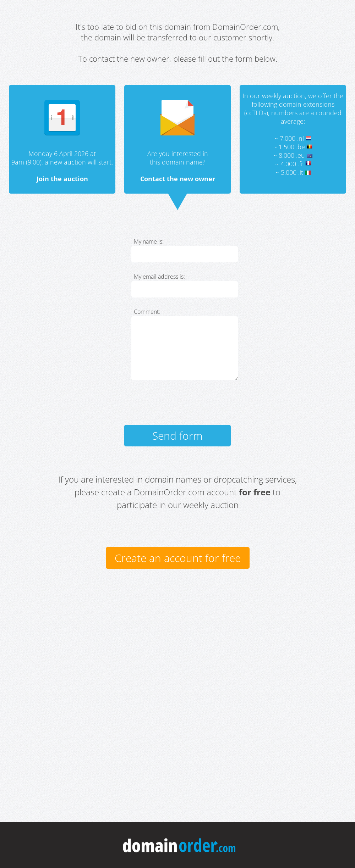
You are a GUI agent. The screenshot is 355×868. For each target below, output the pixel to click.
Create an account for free (178, 558)
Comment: (147, 312)
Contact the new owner (178, 179)
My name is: (149, 241)
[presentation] (185, 406)
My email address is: (159, 277)
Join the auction (62, 179)
